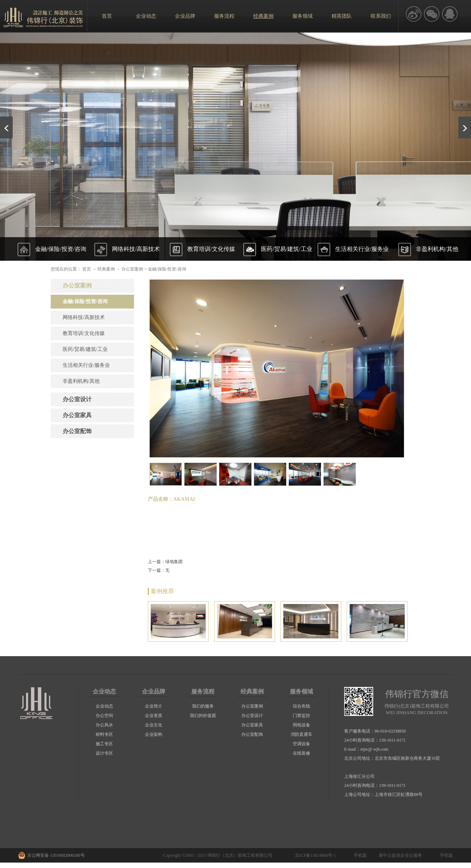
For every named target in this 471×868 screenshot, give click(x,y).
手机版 (359, 855)
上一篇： (165, 562)
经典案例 (106, 269)
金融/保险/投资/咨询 (167, 269)
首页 (107, 16)
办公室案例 (132, 269)
